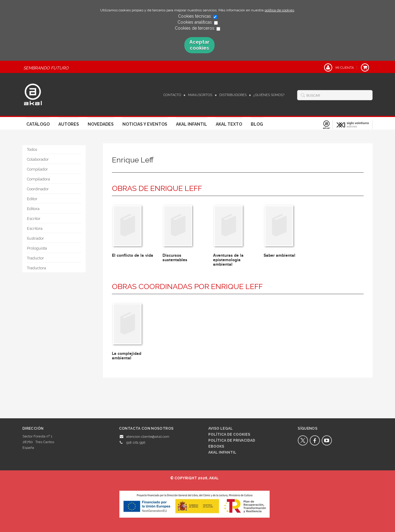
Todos (32, 149)
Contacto (172, 95)
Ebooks (216, 446)
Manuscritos (200, 95)
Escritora (35, 228)
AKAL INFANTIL (222, 452)
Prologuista (37, 248)
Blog (257, 124)
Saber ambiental (279, 255)
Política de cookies (229, 434)
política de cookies (279, 10)
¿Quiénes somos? (269, 95)
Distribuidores (233, 95)
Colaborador (38, 159)
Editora (33, 209)
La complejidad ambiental (127, 356)
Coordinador (38, 189)
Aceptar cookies (199, 45)
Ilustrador (35, 238)
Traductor (35, 258)
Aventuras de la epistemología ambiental (228, 260)
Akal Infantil (192, 124)
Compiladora (38, 179)
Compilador (37, 169)
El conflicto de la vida (133, 255)
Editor (32, 199)
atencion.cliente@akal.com (148, 437)
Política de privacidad (232, 440)
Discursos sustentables (175, 258)
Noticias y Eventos (145, 124)
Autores (69, 124)
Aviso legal (221, 428)
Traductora (37, 268)
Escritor (34, 219)
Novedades (101, 124)
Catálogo (38, 124)
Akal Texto (229, 124)
